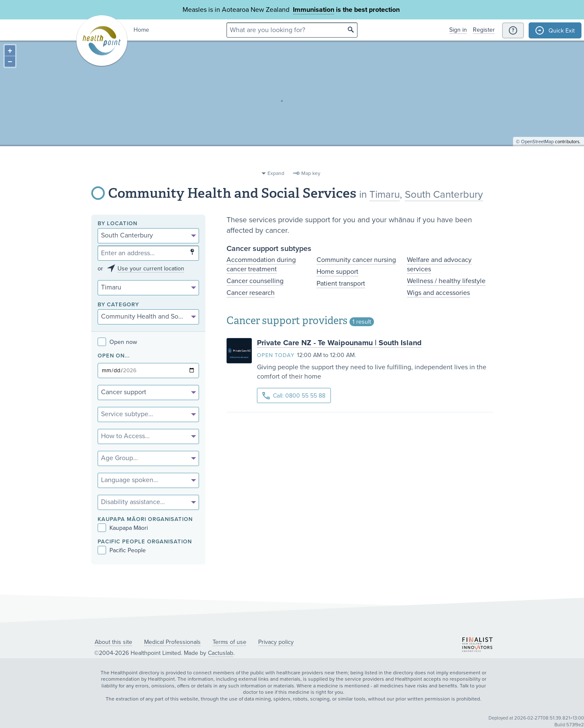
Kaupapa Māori (123, 528)
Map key (311, 173)
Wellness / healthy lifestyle (446, 281)
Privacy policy (276, 642)
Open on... (114, 356)
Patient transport (341, 284)
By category (118, 305)
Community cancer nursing (356, 260)
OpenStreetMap (537, 163)
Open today (276, 355)
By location (117, 224)
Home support (337, 272)
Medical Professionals (172, 642)
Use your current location (151, 269)
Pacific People (122, 550)
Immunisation (314, 10)
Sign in (458, 30)
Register (484, 30)
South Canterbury (444, 195)
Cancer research (251, 293)
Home (141, 30)
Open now (117, 342)
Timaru (385, 195)
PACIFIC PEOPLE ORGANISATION (145, 542)
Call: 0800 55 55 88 (294, 396)
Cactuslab (221, 653)
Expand (276, 173)
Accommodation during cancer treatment (261, 264)
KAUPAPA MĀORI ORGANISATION (145, 519)
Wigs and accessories (438, 293)
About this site (113, 642)
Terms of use (229, 642)
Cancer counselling (255, 281)
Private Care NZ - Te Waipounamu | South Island (339, 343)
